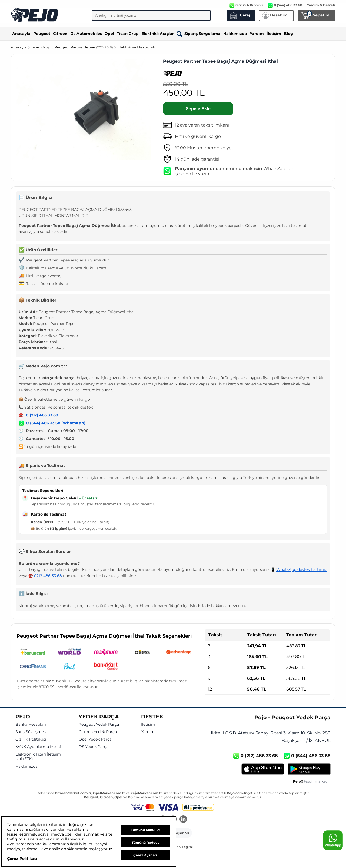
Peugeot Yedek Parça (99, 725)
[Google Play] (309, 769)
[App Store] (263, 769)
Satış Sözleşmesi (31, 732)
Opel (109, 34)
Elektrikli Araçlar (158, 34)
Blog (288, 34)
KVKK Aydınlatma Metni (38, 747)
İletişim (274, 34)
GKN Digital (183, 847)
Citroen (60, 34)
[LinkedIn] (183, 820)
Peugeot (42, 34)
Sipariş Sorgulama (199, 34)
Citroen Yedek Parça (98, 732)
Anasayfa (21, 34)
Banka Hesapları (31, 725)
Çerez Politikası (22, 859)
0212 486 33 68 (48, 576)
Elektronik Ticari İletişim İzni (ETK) (38, 757)
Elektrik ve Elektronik (136, 47)
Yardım (257, 34)
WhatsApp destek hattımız (302, 569)
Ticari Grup (128, 34)
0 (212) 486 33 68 (42, 415)
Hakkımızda (235, 34)
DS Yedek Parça (94, 747)
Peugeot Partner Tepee (84, 47)
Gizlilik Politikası (31, 739)
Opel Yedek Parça (95, 739)
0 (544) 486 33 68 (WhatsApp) (56, 423)
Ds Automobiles (86, 34)
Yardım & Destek (321, 5)
